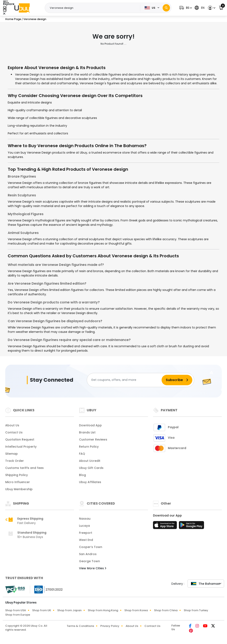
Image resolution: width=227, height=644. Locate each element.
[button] (185, 8)
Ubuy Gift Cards (91, 468)
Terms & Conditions (80, 626)
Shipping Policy (17, 475)
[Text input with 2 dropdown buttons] (94, 8)
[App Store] (166, 526)
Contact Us (14, 432)
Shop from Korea (136, 610)
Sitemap (11, 454)
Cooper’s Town (91, 547)
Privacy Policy (110, 626)
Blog (82, 475)
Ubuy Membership (19, 489)
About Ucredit (90, 461)
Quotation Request (20, 439)
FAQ (82, 454)
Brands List (87, 432)
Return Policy (89, 447)
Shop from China (166, 610)
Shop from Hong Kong (103, 610)
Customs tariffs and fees (24, 468)
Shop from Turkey (196, 610)
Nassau (85, 519)
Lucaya (84, 526)
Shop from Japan (69, 610)
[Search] (166, 8)
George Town (89, 561)
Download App (90, 425)
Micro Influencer (18, 482)
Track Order (15, 461)
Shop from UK (42, 610)
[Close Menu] (5, 9)
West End (86, 540)
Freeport (86, 533)
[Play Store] (191, 526)
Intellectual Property (21, 447)
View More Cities (93, 568)
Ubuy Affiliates (90, 482)
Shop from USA (16, 610)
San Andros (88, 554)
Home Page (13, 19)
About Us (12, 425)
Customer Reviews (93, 439)
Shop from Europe (18, 615)
